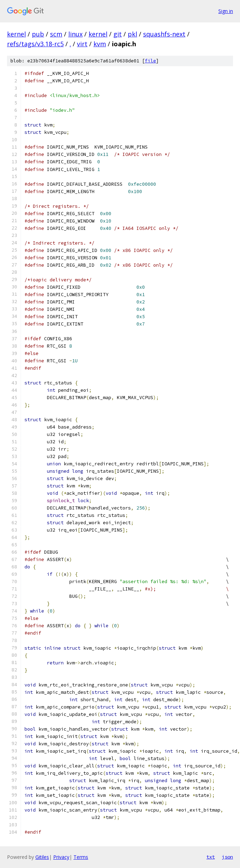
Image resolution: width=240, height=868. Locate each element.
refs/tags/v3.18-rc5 (35, 44)
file (150, 61)
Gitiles (42, 857)
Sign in (226, 11)
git (118, 34)
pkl (132, 34)
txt (211, 857)
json (227, 857)
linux (75, 34)
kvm (100, 44)
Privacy (61, 857)
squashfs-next (164, 34)
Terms (81, 857)
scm (56, 34)
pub (38, 34)
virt (82, 44)
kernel (16, 34)
